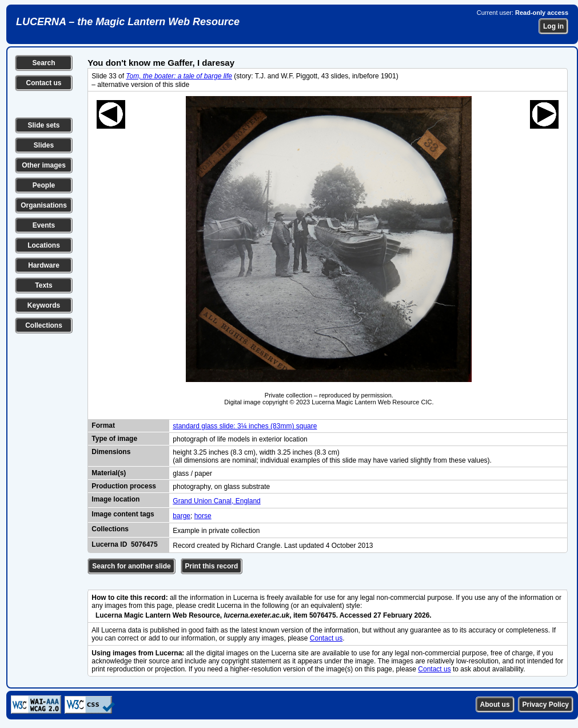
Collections (44, 325)
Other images (44, 165)
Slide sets (43, 125)
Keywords (44, 305)
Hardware (44, 265)
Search (43, 63)
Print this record (212, 566)
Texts (43, 285)
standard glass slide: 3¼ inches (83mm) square (245, 426)
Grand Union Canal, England (216, 501)
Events (44, 225)
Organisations (44, 205)
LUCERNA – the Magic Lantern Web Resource (128, 22)
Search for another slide (131, 566)
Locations (44, 245)
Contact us (43, 83)
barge (182, 516)
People (44, 185)
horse (203, 516)
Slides (44, 145)
